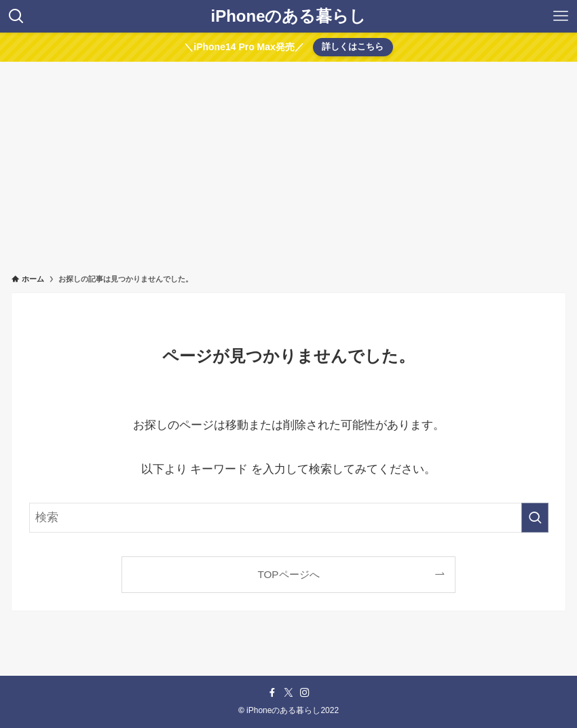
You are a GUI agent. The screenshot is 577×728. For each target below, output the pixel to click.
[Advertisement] (288, 164)
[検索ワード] (289, 518)
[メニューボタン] (561, 16)
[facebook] (272, 693)
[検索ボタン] (16, 16)
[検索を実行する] (535, 518)
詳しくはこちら (353, 46)
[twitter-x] (288, 693)
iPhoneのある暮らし (288, 16)
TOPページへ (288, 574)
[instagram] (305, 693)
